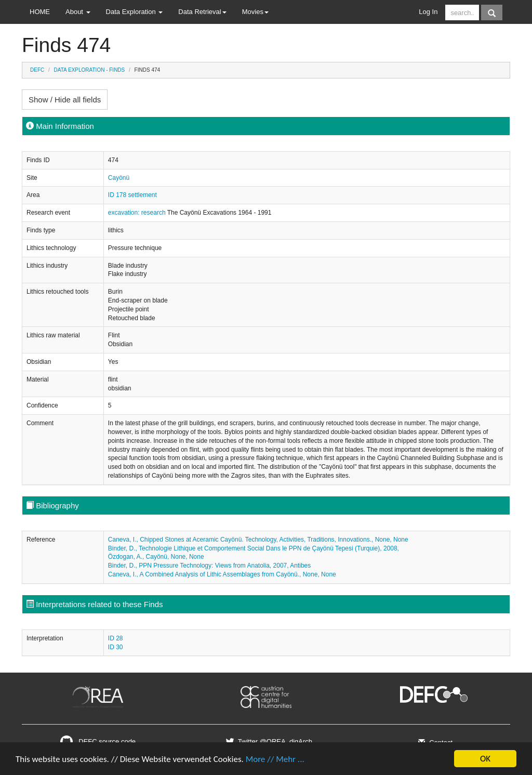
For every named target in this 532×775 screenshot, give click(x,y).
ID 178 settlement (132, 195)
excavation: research (138, 213)
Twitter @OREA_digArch (268, 741)
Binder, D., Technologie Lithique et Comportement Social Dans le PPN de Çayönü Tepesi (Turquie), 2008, (254, 548)
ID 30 (116, 647)
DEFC (37, 70)
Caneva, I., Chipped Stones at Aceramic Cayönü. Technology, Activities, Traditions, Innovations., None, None (258, 540)
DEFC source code (98, 741)
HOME (40, 12)
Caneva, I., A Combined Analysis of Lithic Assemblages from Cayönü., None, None (222, 574)
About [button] (78, 12)
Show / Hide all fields (65, 100)
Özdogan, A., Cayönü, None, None (156, 557)
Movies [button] (255, 12)
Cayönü (119, 178)
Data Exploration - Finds (90, 70)
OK (485, 759)
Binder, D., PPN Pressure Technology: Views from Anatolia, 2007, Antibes (209, 566)
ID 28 (116, 638)
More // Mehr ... (275, 759)
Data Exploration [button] (135, 12)
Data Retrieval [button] (202, 12)
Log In (428, 12)
